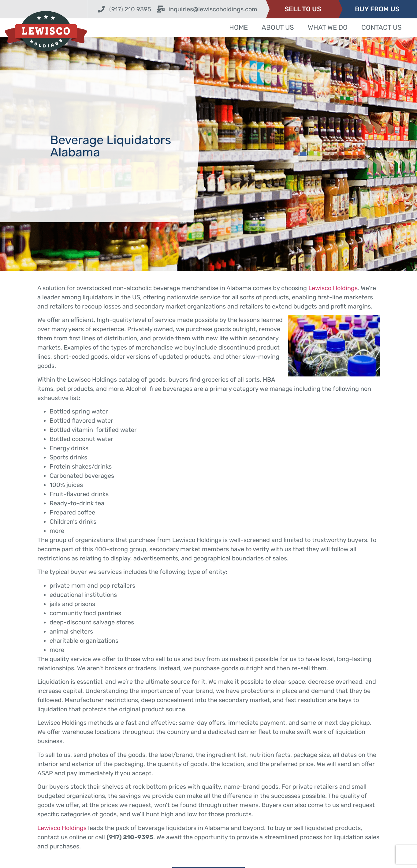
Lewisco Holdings (333, 288)
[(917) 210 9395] (101, 9)
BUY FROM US (377, 9)
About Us (278, 27)
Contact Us (382, 27)
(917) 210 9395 (130, 9)
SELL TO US (303, 9)
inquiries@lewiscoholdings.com (213, 9)
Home (238, 27)
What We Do (328, 27)
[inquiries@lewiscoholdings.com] (161, 9)
